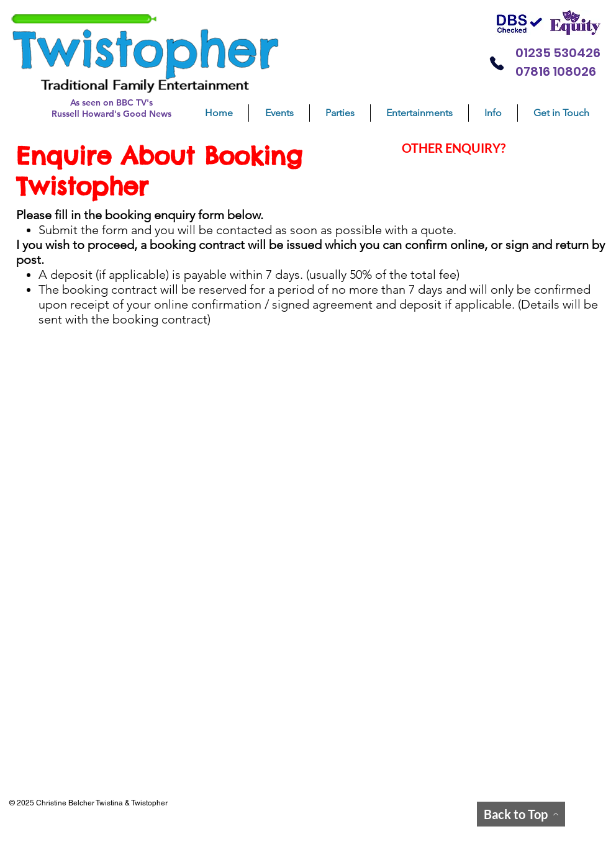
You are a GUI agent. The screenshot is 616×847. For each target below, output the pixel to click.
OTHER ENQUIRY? (454, 148)
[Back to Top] (521, 814)
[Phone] (496, 63)
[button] (340, 113)
